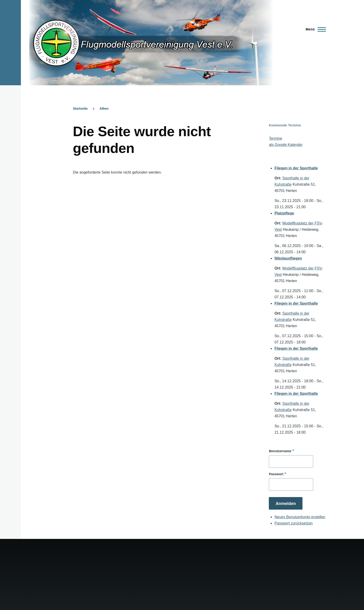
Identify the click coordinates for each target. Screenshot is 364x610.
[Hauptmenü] (314, 29)
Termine (275, 138)
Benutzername (280, 451)
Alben (104, 109)
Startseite (80, 109)
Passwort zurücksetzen (294, 523)
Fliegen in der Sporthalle (296, 168)
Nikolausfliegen (288, 258)
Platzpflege (284, 213)
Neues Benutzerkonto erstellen (300, 517)
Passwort (276, 474)
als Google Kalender (286, 145)
